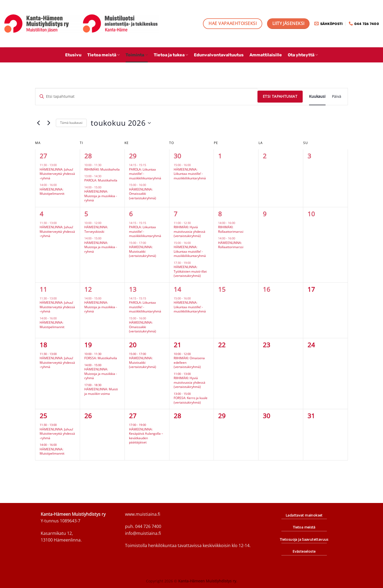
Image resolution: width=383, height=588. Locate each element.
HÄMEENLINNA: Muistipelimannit (52, 192)
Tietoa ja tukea (171, 55)
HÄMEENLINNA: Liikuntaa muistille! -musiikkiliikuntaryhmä (190, 174)
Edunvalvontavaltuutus (219, 55)
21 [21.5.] (177, 345)
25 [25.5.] (43, 416)
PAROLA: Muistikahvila (101, 180)
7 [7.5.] (176, 214)
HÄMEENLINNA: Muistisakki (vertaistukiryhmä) (143, 251)
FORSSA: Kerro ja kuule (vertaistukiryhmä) (191, 400)
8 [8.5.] (220, 214)
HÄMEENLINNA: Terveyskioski (96, 229)
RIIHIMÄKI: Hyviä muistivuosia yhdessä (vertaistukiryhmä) (190, 231)
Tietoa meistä (103, 55)
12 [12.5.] (88, 289)
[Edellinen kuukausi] (38, 123)
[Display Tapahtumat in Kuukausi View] (317, 97)
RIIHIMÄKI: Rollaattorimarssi (231, 229)
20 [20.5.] (133, 345)
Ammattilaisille (266, 55)
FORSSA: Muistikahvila (101, 358)
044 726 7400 (148, 526)
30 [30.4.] (177, 156)
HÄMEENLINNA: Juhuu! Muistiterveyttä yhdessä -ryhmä (57, 174)
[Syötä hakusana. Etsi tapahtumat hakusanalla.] (146, 97)
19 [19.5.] (88, 345)
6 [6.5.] (131, 214)
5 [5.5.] (86, 214)
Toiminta (137, 55)
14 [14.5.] (177, 289)
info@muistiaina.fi (143, 533)
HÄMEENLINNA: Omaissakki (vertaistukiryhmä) (143, 194)
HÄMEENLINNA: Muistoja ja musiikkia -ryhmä (101, 196)
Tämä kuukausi (71, 123)
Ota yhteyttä (303, 55)
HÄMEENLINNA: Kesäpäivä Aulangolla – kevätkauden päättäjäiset (146, 436)
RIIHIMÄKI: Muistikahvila (102, 169)
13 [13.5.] (133, 289)
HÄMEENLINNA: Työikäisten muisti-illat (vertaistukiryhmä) (190, 271)
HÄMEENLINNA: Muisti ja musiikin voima (101, 391)
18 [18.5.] (43, 345)
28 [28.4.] (88, 156)
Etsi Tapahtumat (280, 96)
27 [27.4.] (43, 156)
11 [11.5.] (43, 289)
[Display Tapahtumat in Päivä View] (337, 97)
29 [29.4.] (133, 156)
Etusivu (73, 55)
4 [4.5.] (41, 214)
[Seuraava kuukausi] (49, 123)
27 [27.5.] (133, 416)
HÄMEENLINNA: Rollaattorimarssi (231, 245)
